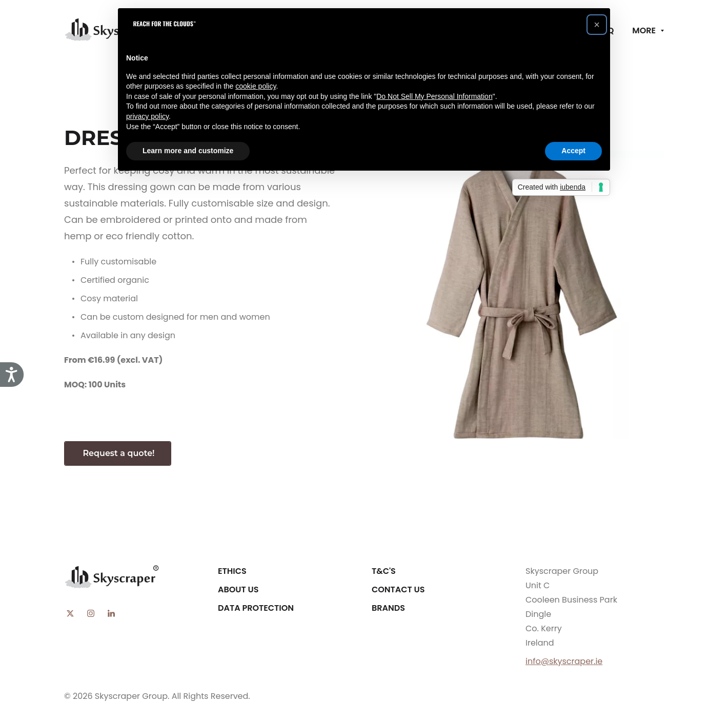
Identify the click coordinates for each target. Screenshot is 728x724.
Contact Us (398, 589)
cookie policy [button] (256, 86)
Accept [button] (573, 151)
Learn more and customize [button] (188, 151)
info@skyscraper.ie (564, 661)
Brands (388, 608)
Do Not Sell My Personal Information (434, 96)
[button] (597, 25)
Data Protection (256, 608)
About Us (238, 589)
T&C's (384, 571)
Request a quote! (118, 453)
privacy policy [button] (147, 116)
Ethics (232, 571)
